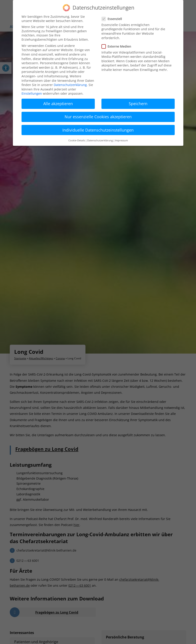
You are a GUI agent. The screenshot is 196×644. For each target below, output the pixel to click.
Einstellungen (32, 93)
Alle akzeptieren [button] (58, 104)
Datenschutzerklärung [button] (100, 140)
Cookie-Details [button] (77, 140)
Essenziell (114, 19)
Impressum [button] (121, 140)
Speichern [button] (138, 104)
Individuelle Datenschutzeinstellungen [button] (98, 130)
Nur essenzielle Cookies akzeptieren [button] (98, 117)
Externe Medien (118, 46)
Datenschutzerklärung (70, 85)
